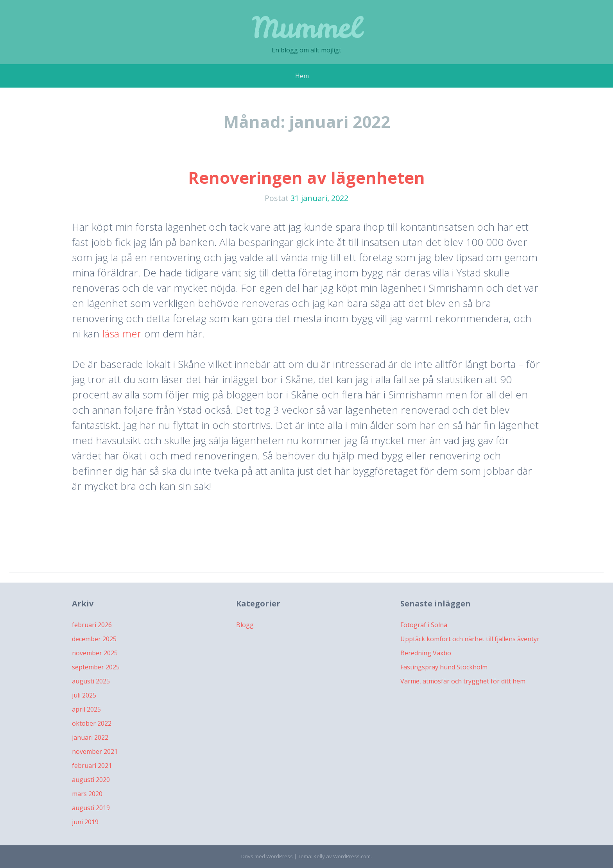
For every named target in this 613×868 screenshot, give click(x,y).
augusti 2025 (91, 681)
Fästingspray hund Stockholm (444, 667)
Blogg (245, 625)
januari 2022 (90, 737)
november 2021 (95, 751)
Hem (302, 76)
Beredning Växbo (426, 653)
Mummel (307, 27)
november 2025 (95, 653)
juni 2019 (85, 822)
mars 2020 (87, 794)
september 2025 (96, 667)
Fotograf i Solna (424, 625)
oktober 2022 (92, 723)
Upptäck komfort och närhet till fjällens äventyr (470, 639)
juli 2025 (84, 695)
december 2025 (94, 639)
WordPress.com (352, 856)
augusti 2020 (91, 780)
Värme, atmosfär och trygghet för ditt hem (463, 681)
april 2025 (86, 709)
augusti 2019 (91, 808)
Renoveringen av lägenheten (306, 177)
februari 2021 (92, 766)
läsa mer (122, 334)
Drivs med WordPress (267, 856)
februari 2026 (92, 625)
